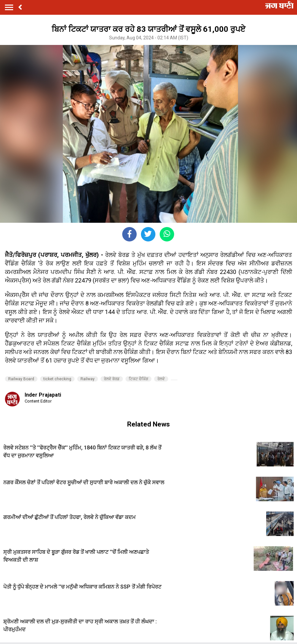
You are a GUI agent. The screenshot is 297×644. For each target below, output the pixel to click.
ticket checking (57, 379)
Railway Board (21, 379)
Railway (88, 379)
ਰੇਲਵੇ (161, 379)
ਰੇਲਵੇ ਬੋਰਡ (112, 379)
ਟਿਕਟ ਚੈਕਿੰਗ (138, 379)
